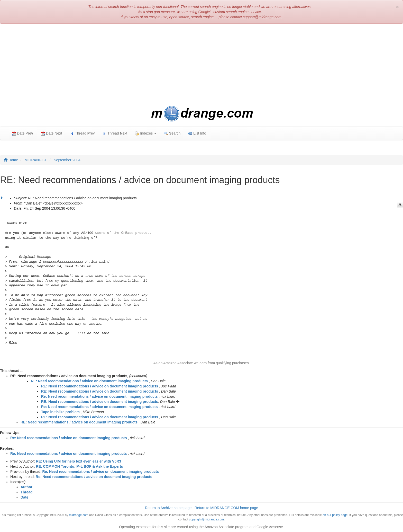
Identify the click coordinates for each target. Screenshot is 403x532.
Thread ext (115, 133)
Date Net (52, 133)
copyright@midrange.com (206, 519)
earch (172, 133)
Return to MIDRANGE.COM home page (226, 508)
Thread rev (82, 133)
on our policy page (335, 515)
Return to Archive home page (168, 508)
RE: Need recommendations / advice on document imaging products (89, 381)
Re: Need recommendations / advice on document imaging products (99, 396)
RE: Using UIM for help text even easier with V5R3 (79, 461)
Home (11, 160)
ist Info (197, 133)
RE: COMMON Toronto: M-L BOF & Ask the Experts (80, 466)
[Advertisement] (201, 65)
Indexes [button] (146, 133)
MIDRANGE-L (36, 160)
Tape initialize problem (60, 412)
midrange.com (79, 515)
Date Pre (22, 133)
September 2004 (67, 160)
